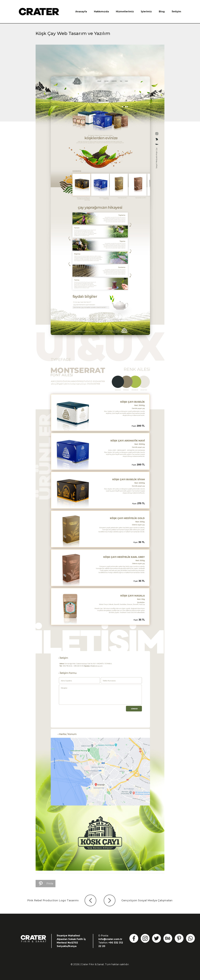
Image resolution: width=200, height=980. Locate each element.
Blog (162, 12)
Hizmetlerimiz (125, 12)
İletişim (176, 12)
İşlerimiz (146, 12)
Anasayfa (81, 12)
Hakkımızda (101, 12)
